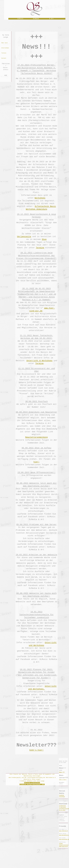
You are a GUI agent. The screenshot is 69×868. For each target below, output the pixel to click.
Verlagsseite (24, 237)
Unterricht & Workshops (39, 361)
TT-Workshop (63, 807)
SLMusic (20, 19)
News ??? (62, 772)
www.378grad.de (63, 831)
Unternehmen (5, 48)
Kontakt (4, 58)
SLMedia (36, 19)
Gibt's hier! (36, 750)
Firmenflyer (63, 806)
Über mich (4, 43)
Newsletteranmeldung (36, 437)
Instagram (62, 797)
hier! (36, 462)
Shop (44, 239)
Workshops (40, 198)
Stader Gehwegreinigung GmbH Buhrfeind (64, 845)
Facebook (62, 795)
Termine (4, 53)
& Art (51, 19)
